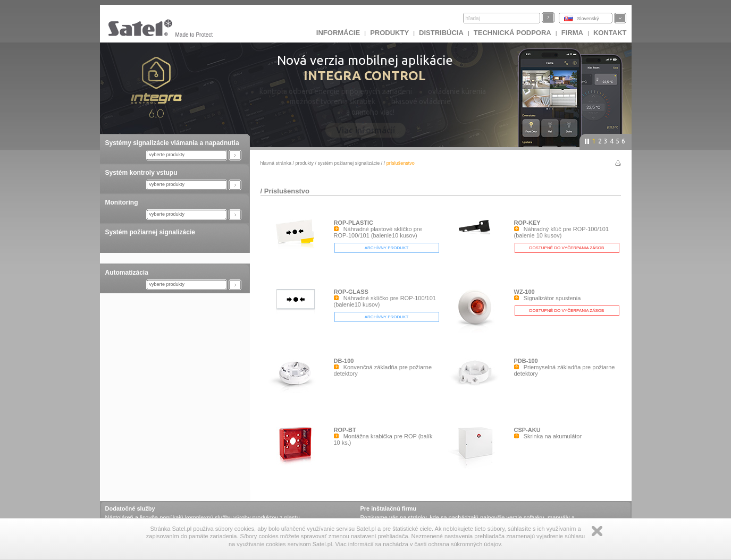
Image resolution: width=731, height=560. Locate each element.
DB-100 (344, 361)
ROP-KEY (527, 223)
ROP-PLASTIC (354, 223)
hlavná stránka (276, 163)
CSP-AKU (527, 430)
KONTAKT (610, 33)
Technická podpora (512, 33)
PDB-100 (526, 361)
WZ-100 (524, 292)
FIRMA (572, 33)
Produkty (389, 33)
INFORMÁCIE (338, 33)
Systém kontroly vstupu (141, 173)
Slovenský (588, 19)
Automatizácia (127, 273)
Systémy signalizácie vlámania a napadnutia (172, 143)
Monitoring (122, 202)
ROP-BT (345, 430)
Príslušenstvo (287, 191)
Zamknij (597, 531)
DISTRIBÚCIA (441, 33)
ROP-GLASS (351, 292)
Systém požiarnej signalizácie (150, 232)
